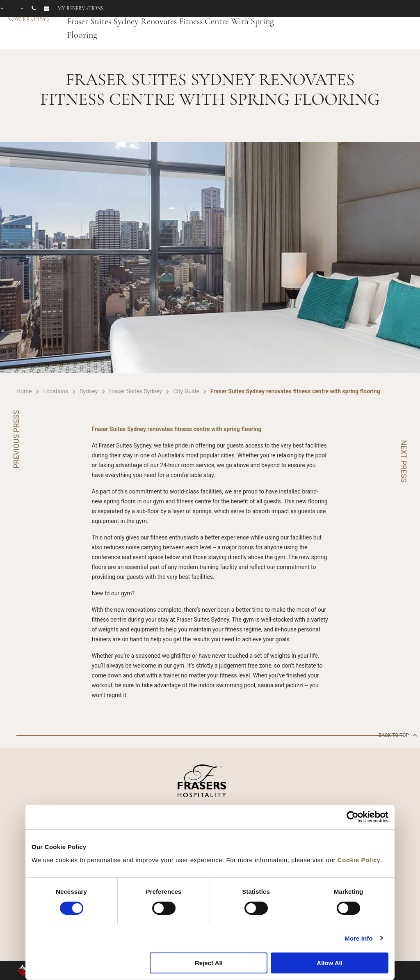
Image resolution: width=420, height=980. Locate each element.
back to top (397, 735)
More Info (358, 938)
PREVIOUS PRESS (16, 439)
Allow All (330, 963)
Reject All (209, 963)
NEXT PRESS (404, 461)
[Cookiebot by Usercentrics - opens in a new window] (353, 817)
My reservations (80, 9)
